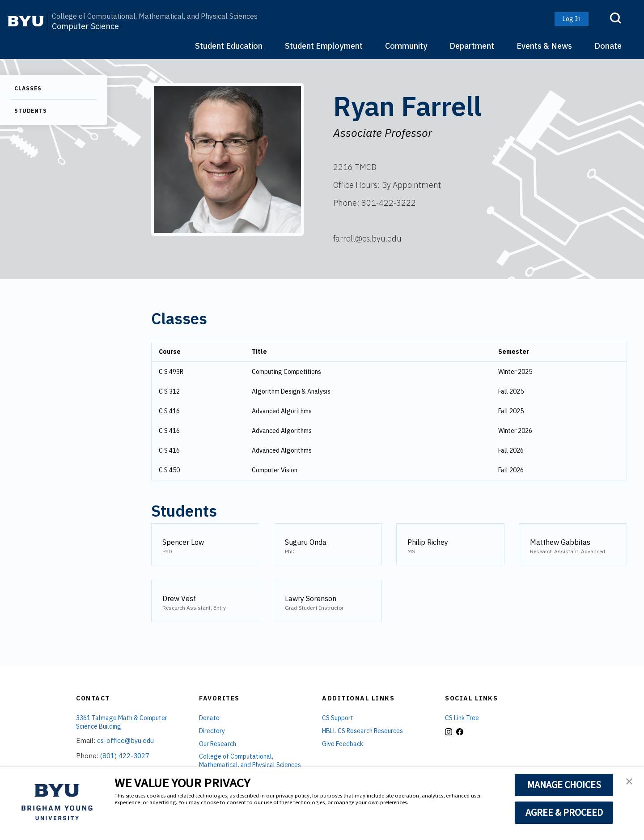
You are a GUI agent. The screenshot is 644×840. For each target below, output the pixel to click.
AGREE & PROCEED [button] (564, 812)
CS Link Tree (462, 718)
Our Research (218, 744)
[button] (629, 782)
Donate (608, 46)
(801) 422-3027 (125, 756)
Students (31, 111)
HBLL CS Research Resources (362, 731)
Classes (28, 89)
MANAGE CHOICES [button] (564, 785)
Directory (212, 731)
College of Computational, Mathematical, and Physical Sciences (155, 16)
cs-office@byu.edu (125, 740)
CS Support (338, 718)
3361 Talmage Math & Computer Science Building (122, 722)
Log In (572, 19)
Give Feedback (343, 744)
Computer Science (85, 27)
